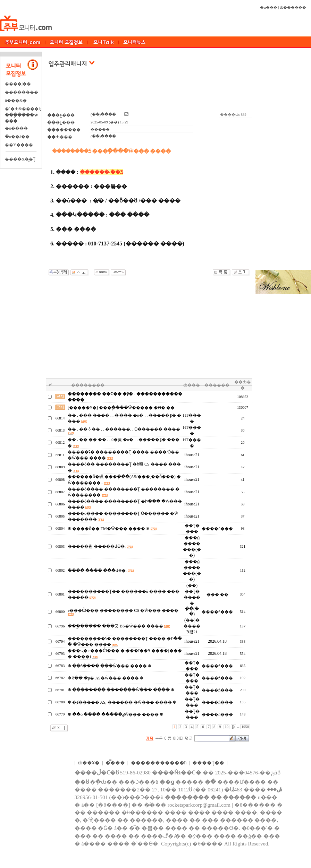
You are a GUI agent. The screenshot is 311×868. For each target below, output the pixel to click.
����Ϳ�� (18, 84)
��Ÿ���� (19, 145)
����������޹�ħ (159, 763)
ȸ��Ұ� (89, 763)
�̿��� (115, 763)
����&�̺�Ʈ (20, 159)
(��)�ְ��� (103, 115)
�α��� (269, 7)
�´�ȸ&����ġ (23, 109)
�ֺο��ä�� (17, 137)
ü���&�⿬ (16, 101)
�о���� (16, 128)
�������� (22, 92)
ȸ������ (293, 7)
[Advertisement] (149, 93)
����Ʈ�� (208, 763)
